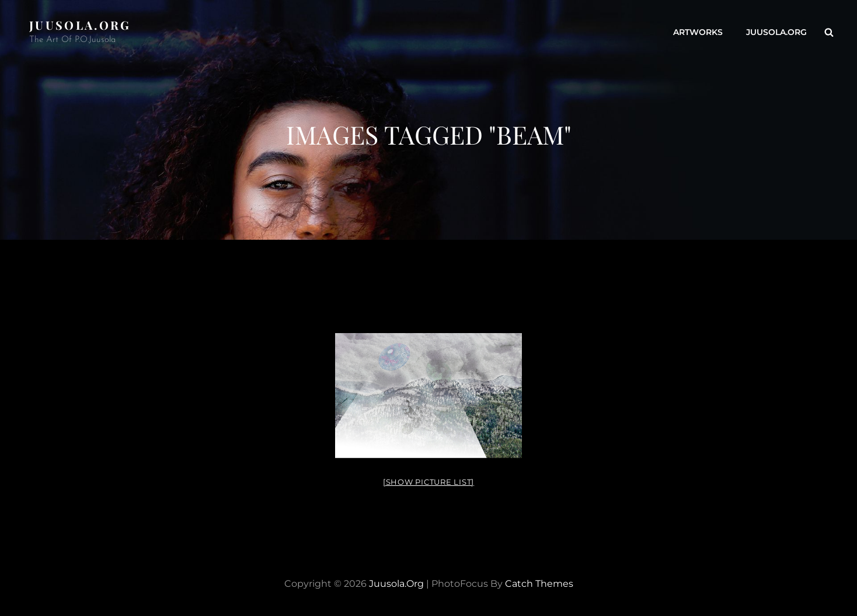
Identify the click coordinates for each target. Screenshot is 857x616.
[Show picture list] (428, 482)
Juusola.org (80, 25)
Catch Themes (539, 584)
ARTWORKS (698, 32)
